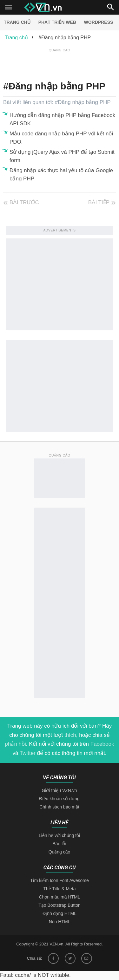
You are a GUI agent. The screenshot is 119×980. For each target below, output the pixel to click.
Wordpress (99, 22)
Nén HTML (60, 922)
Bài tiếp (99, 202)
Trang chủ (17, 22)
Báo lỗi (59, 844)
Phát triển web (57, 22)
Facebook (102, 744)
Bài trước (24, 202)
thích (70, 735)
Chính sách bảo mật (59, 807)
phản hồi (16, 744)
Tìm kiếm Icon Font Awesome (59, 880)
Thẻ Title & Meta (59, 889)
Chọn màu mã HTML (59, 897)
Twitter (28, 753)
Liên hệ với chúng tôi (59, 835)
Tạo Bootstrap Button (60, 905)
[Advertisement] (61, 62)
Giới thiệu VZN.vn (59, 790)
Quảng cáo (60, 852)
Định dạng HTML (60, 913)
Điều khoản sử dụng (59, 799)
